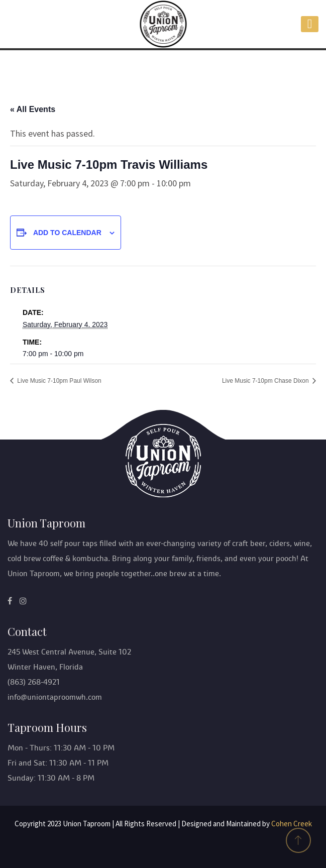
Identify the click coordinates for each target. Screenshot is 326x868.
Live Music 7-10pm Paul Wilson (59, 381)
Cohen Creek (292, 824)
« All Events (33, 109)
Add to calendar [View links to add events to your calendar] (67, 233)
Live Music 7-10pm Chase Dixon (266, 381)
